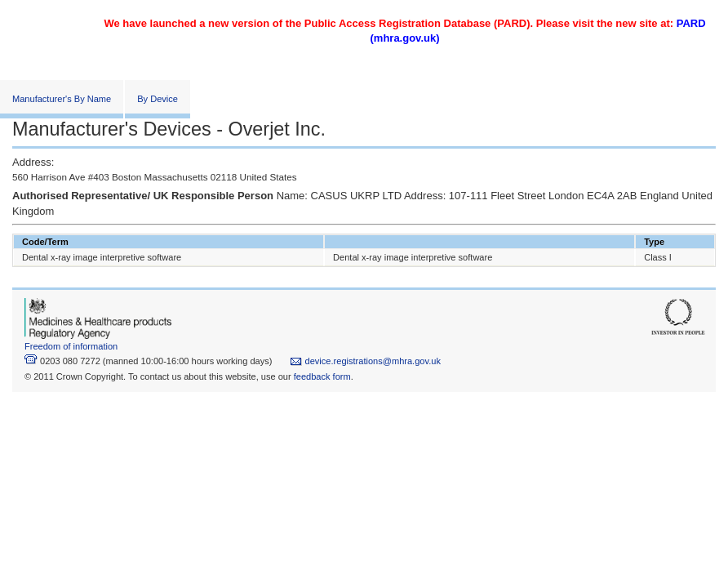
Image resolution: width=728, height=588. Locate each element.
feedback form (322, 376)
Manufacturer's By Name (62, 99)
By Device (158, 99)
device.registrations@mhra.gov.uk (365, 361)
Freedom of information (71, 346)
